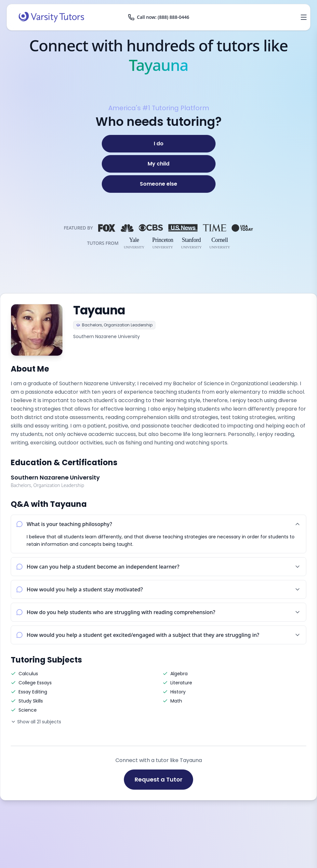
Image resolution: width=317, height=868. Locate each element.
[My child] (159, 164)
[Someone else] (159, 184)
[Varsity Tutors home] (51, 17)
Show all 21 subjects (36, 722)
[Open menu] (304, 17)
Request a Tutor (158, 779)
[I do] (159, 144)
